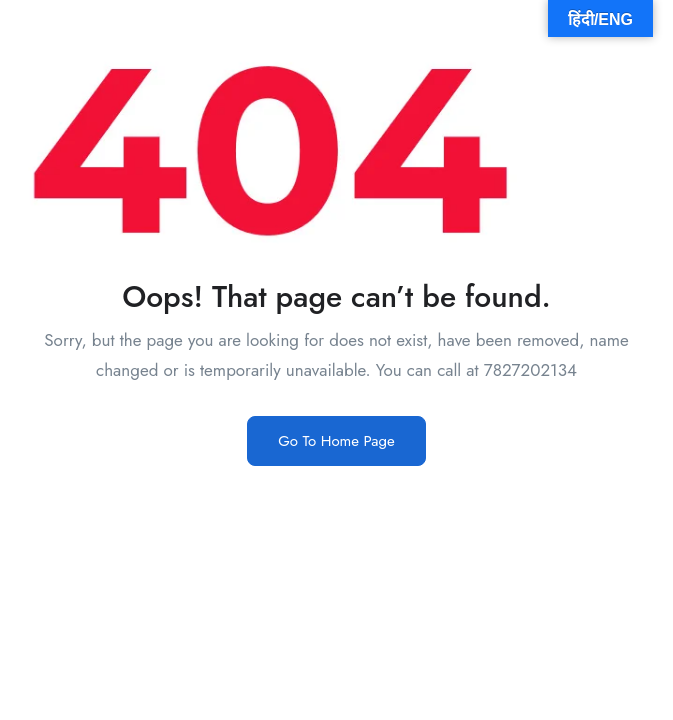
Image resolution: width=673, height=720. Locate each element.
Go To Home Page (336, 441)
